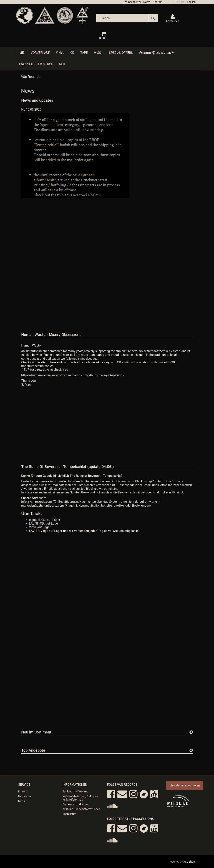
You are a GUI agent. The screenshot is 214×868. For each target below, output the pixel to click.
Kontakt (158, 2)
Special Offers (121, 53)
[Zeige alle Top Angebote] (191, 750)
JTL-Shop (189, 862)
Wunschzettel (132, 2)
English (191, 2)
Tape (84, 53)
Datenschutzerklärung (76, 804)
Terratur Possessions (156, 53)
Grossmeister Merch (36, 64)
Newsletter (25, 796)
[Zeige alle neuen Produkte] (191, 732)
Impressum (69, 814)
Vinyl (60, 53)
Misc (98, 53)
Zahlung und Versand (75, 791)
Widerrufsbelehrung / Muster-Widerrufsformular (80, 798)
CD (72, 53)
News (147, 2)
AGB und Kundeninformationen (81, 809)
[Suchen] (122, 18)
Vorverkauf (40, 53)
